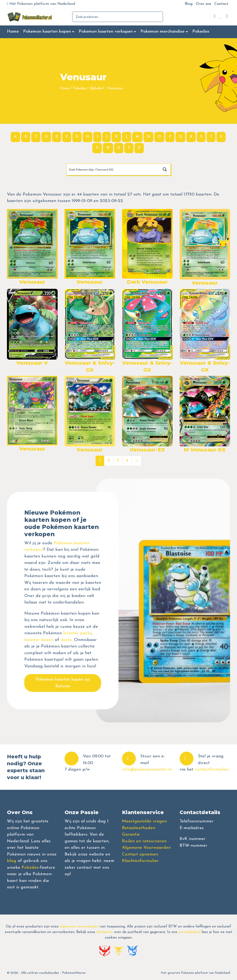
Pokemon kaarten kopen (47, 32)
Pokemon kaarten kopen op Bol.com (63, 683)
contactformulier (212, 770)
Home (13, 32)
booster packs (77, 633)
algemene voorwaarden (79, 927)
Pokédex (30, 868)
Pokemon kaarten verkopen (106, 32)
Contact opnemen (140, 854)
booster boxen (39, 640)
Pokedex (201, 32)
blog (12, 861)
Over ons (203, 4)
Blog (189, 4)
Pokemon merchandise (162, 32)
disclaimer (105, 932)
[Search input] (113, 169)
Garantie (131, 835)
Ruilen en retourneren (144, 841)
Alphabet (97, 89)
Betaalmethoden (139, 828)
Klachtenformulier (140, 861)
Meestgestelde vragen (144, 821)
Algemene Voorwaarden (146, 848)
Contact (221, 4)
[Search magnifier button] (165, 169)
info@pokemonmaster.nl (147, 770)
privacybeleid (189, 932)
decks (66, 640)
